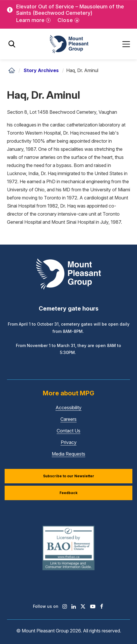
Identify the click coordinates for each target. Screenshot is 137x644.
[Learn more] (33, 20)
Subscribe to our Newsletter (69, 476)
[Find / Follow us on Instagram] (65, 606)
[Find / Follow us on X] (83, 606)
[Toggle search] (12, 44)
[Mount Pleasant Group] (68, 44)
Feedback (68, 493)
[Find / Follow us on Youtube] (93, 606)
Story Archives (41, 70)
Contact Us (68, 431)
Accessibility (68, 408)
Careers (68, 419)
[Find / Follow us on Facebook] (102, 606)
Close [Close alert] (65, 20)
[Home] (12, 70)
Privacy (69, 442)
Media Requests (68, 454)
